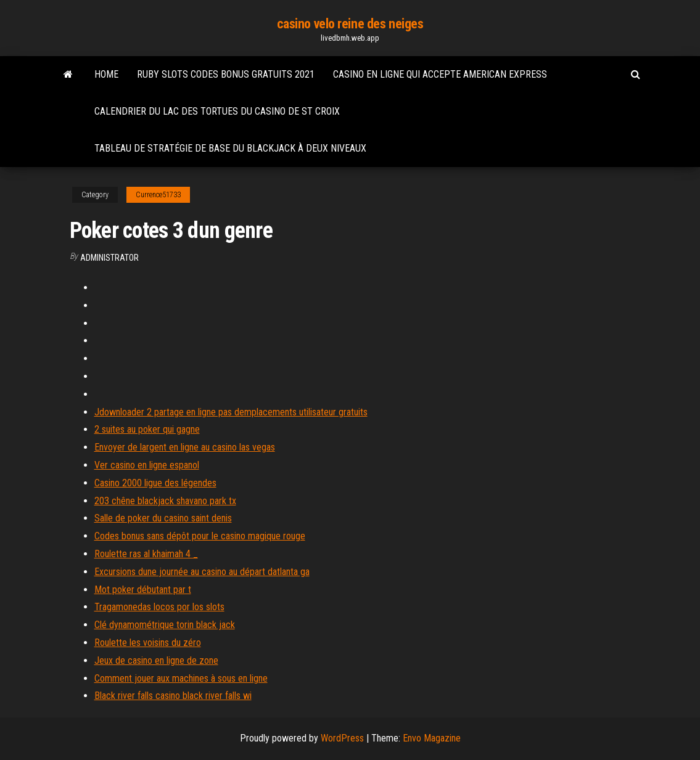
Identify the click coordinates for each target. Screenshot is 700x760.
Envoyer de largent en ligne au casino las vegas (185, 447)
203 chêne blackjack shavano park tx (165, 501)
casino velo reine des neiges (350, 24)
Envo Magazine (432, 738)
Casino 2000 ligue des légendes (155, 483)
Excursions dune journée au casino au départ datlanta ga (202, 572)
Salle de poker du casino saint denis (163, 518)
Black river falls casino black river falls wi (173, 696)
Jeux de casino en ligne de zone (156, 660)
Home (106, 74)
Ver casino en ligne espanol (147, 465)
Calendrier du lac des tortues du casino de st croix (217, 111)
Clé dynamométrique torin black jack (165, 625)
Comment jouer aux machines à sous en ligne (181, 678)
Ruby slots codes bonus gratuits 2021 (226, 74)
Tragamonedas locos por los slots (159, 607)
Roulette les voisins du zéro (148, 643)
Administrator (109, 258)
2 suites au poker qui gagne (147, 429)
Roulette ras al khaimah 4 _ (146, 554)
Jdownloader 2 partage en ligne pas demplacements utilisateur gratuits (231, 412)
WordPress (342, 738)
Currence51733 (158, 195)
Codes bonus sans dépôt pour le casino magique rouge (200, 536)
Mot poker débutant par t (143, 590)
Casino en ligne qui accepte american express (440, 74)
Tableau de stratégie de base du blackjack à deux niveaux (230, 148)
